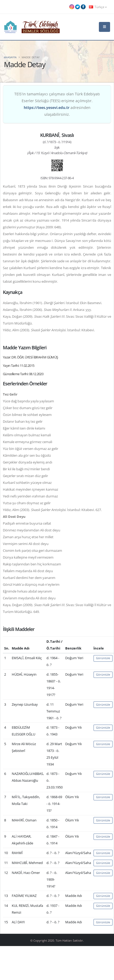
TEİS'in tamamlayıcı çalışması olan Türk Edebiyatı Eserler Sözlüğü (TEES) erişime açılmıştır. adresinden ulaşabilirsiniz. (57, 104)
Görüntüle (103, 658)
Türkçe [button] (98, 7)
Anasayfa (10, 57)
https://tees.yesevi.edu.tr (47, 108)
